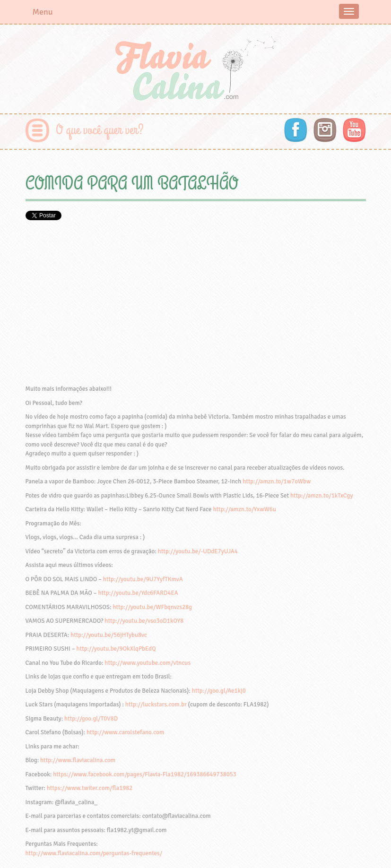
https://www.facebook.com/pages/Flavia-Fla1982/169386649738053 (145, 774)
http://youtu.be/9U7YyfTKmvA (143, 579)
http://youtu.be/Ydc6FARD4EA (138, 593)
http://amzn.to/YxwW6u (244, 509)
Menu (43, 12)
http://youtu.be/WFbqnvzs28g (152, 607)
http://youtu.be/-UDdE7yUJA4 (198, 551)
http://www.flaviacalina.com (78, 760)
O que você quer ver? (100, 130)
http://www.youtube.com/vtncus (148, 663)
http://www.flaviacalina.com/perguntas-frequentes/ (94, 853)
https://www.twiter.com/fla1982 (90, 788)
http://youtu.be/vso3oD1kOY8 (144, 621)
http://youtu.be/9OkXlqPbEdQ (116, 649)
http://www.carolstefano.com (125, 732)
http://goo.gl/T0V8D (91, 719)
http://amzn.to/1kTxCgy (321, 496)
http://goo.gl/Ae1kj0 (219, 691)
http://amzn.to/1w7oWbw (277, 481)
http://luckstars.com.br (156, 705)
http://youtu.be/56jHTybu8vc (109, 635)
